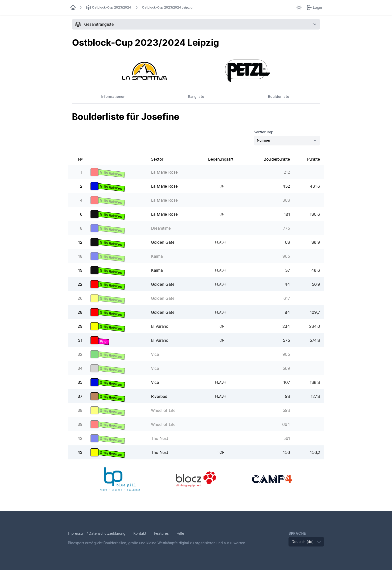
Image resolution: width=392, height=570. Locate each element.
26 (80, 298)
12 (80, 242)
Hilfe (180, 533)
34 (80, 368)
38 (80, 410)
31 (80, 340)
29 (80, 326)
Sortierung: (263, 132)
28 (80, 312)
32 (80, 354)
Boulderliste (279, 96)
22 (80, 284)
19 (80, 270)
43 (80, 452)
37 (80, 396)
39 (80, 424)
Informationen (113, 96)
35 (80, 382)
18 (80, 256)
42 (80, 438)
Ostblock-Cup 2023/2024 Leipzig (167, 7)
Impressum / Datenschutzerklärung (97, 533)
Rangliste (196, 96)
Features (161, 533)
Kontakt (140, 533)
